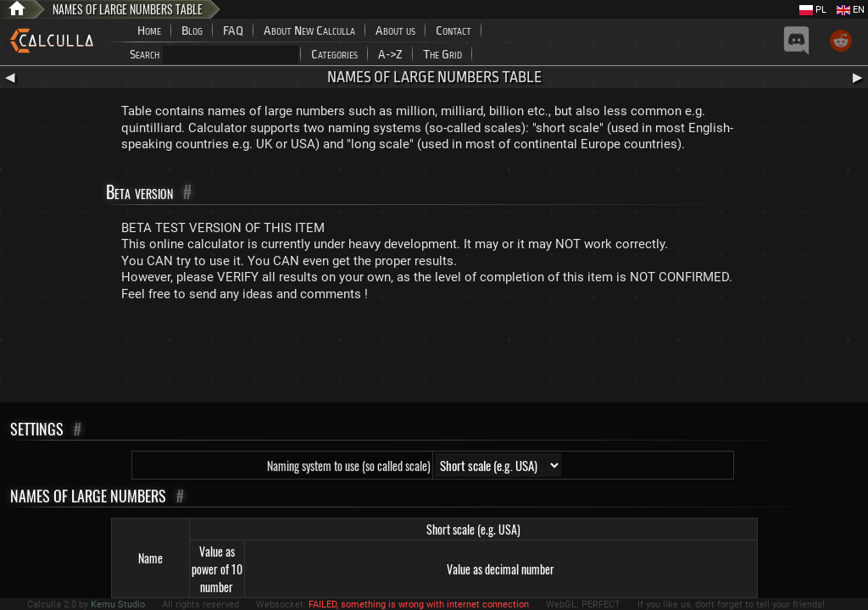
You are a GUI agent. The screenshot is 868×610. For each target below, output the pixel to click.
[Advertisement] (434, 356)
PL (813, 10)
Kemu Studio (118, 604)
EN (851, 10)
